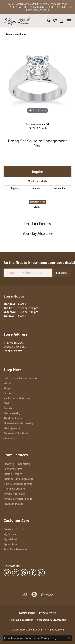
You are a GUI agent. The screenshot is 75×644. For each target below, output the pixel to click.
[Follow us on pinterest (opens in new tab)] (7, 573)
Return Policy (27, 613)
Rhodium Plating (14, 418)
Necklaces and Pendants (18, 398)
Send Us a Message (15, 549)
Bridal (7, 383)
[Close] (71, 7)
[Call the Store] (13, 350)
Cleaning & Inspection (17, 464)
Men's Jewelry (12, 428)
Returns (36, 188)
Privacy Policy (48, 613)
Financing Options (14, 489)
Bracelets (9, 408)
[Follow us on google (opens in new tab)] (24, 573)
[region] (37, 81)
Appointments (12, 544)
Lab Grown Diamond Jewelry (21, 378)
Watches (9, 438)
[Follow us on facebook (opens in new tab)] (33, 573)
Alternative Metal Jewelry (18, 423)
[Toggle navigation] (69, 21)
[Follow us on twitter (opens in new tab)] (16, 573)
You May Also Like (38, 234)
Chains (8, 403)
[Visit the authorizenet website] (34, 594)
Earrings (9, 393)
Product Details (38, 224)
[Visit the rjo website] (25, 594)
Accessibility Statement (51, 620)
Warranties (60, 188)
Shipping (14, 188)
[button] (49, 21)
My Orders (10, 534)
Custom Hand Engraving (18, 479)
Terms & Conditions (21, 620)
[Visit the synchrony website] (47, 594)
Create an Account (14, 529)
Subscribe (62, 273)
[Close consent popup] (69, 638)
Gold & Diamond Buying (18, 484)
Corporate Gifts (13, 469)
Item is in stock (37, 202)
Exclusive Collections (16, 433)
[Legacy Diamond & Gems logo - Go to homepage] (17, 21)
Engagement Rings (16, 34)
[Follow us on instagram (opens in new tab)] (41, 573)
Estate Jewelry (12, 413)
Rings (7, 388)
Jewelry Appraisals (14, 494)
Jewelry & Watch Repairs (18, 499)
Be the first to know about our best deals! (37, 263)
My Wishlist (10, 539)
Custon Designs (13, 474)
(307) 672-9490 (37, 128)
